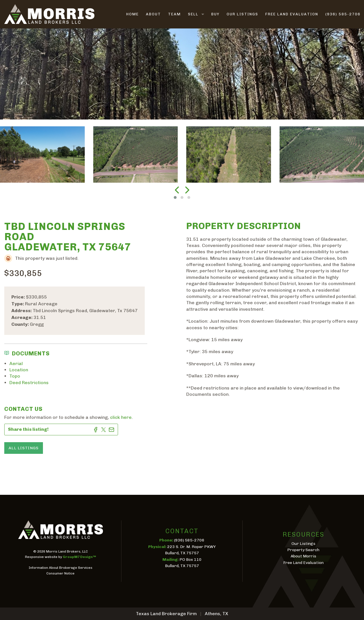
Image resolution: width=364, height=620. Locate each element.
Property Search (303, 550)
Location (19, 370)
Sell (193, 14)
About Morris (303, 556)
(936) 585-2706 (343, 14)
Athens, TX (216, 614)
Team (174, 14)
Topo (15, 376)
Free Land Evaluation (292, 14)
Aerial (16, 363)
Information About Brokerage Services (61, 568)
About (153, 14)
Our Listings (242, 14)
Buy (215, 14)
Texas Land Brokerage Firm (166, 614)
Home (133, 14)
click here (121, 417)
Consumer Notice (60, 573)
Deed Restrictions (29, 383)
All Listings (24, 448)
